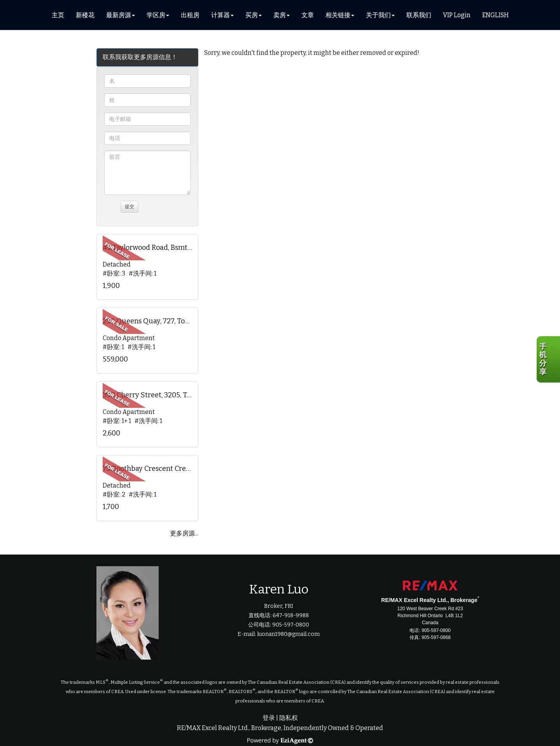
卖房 (280, 15)
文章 (308, 15)
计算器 (220, 15)
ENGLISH (495, 15)
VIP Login (457, 15)
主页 (58, 15)
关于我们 (378, 15)
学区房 (156, 15)
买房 (252, 15)
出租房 (190, 15)
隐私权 (289, 718)
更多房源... (184, 533)
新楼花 (85, 15)
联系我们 (419, 15)
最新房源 (119, 15)
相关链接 (338, 15)
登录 (269, 718)
